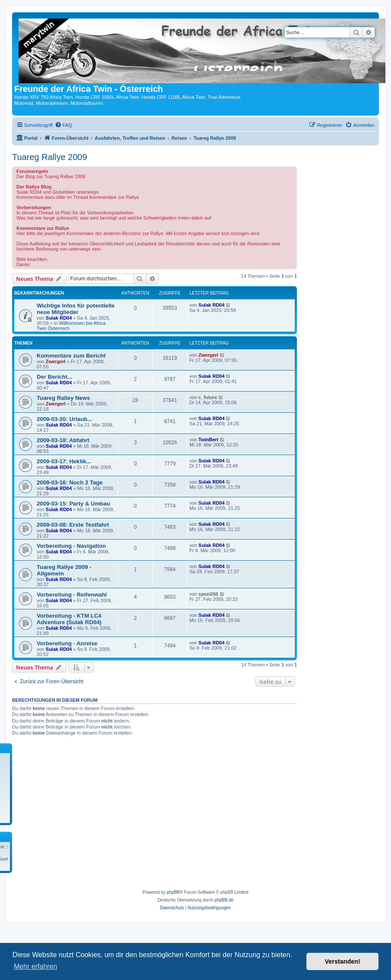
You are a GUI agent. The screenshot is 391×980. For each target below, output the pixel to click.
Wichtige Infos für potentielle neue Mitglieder (76, 309)
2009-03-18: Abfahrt (63, 440)
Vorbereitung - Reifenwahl (72, 595)
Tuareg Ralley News (63, 398)
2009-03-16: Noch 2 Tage (70, 482)
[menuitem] (63, 125)
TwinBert (208, 440)
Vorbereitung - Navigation (71, 546)
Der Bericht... (54, 377)
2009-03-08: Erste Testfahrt (73, 525)
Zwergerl (56, 361)
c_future (208, 397)
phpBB (173, 892)
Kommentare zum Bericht (71, 356)
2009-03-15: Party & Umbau (73, 504)
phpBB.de (224, 900)
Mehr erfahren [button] (36, 966)
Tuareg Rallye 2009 (50, 157)
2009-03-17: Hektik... (64, 461)
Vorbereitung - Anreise (67, 643)
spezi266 (208, 594)
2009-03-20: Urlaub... (64, 419)
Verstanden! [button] (343, 961)
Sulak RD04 (59, 318)
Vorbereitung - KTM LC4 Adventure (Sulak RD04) (69, 619)
